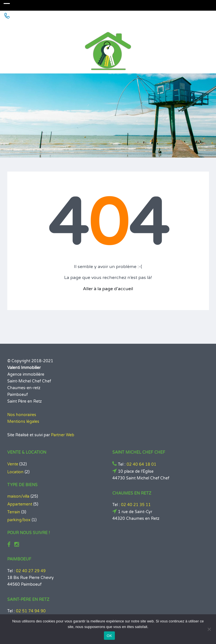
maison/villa (18, 496)
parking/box (19, 520)
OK (109, 636)
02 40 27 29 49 (31, 571)
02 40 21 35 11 (136, 505)
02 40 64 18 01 (141, 464)
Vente (13, 464)
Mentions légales (23, 422)
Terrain (14, 512)
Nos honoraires (22, 415)
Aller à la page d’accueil (108, 289)
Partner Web (63, 435)
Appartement (20, 504)
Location (15, 472)
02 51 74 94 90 (31, 611)
